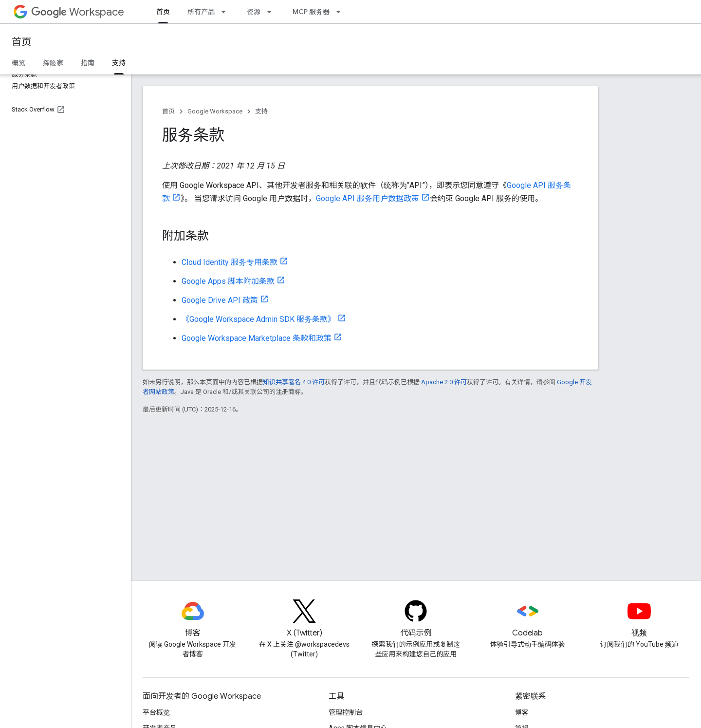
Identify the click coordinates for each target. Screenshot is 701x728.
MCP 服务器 (311, 12)
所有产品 (201, 12)
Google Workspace (215, 111)
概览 (18, 63)
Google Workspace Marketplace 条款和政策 (257, 338)
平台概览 (156, 712)
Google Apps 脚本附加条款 (228, 281)
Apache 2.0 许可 (444, 382)
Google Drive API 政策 (220, 300)
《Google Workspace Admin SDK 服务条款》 (258, 319)
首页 (21, 42)
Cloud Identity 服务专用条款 (230, 262)
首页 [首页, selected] (163, 12)
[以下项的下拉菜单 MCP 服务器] (341, 12)
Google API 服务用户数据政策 (368, 198)
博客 (522, 712)
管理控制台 (346, 712)
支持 (261, 111)
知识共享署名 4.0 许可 (294, 382)
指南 (88, 63)
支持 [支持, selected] (119, 63)
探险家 (53, 63)
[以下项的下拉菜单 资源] (272, 12)
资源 (254, 12)
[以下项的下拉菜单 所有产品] (226, 12)
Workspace (78, 12)
